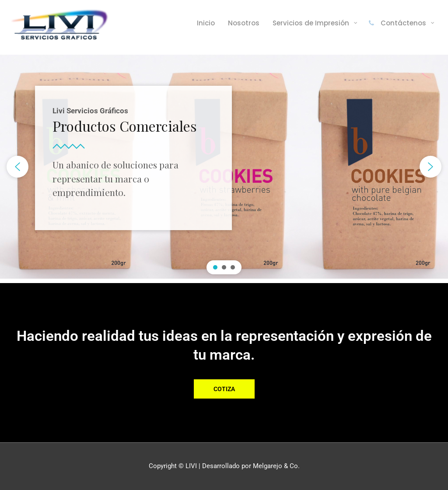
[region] (224, 167)
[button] (17, 167)
